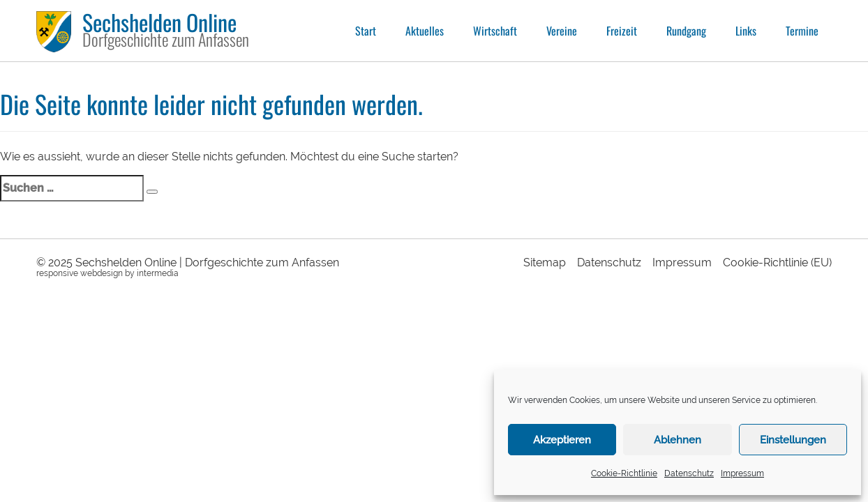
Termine (802, 31)
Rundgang (686, 31)
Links (746, 31)
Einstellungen (793, 440)
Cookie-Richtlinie (624, 473)
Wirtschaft (495, 31)
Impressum (742, 473)
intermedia (158, 273)
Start (366, 31)
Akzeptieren (562, 440)
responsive (57, 273)
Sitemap (545, 263)
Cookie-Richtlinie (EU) (777, 263)
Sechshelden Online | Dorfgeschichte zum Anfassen (207, 263)
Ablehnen (678, 440)
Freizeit (622, 31)
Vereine (562, 31)
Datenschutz (689, 473)
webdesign (102, 273)
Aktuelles (425, 31)
